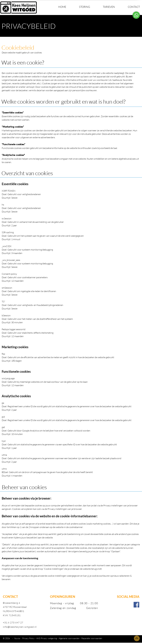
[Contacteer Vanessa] (136, 15)
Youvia (17, 638)
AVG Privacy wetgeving (47, 638)
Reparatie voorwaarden (92, 638)
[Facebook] (136, 605)
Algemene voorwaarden (69, 638)
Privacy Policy (28, 638)
